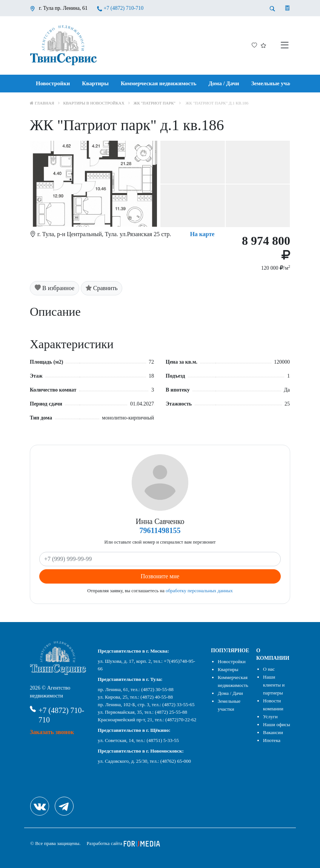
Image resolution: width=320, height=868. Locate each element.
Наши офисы (277, 724)
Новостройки (53, 83)
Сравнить (102, 288)
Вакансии (273, 732)
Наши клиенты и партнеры (274, 685)
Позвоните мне (160, 576)
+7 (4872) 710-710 (123, 8)
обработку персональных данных (199, 591)
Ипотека (272, 740)
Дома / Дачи (224, 83)
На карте (202, 234)
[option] (160, 184)
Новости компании (273, 705)
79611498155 (160, 530)
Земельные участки (276, 83)
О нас (269, 669)
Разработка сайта (124, 843)
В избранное (55, 288)
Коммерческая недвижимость (159, 83)
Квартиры (95, 83)
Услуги (270, 717)
